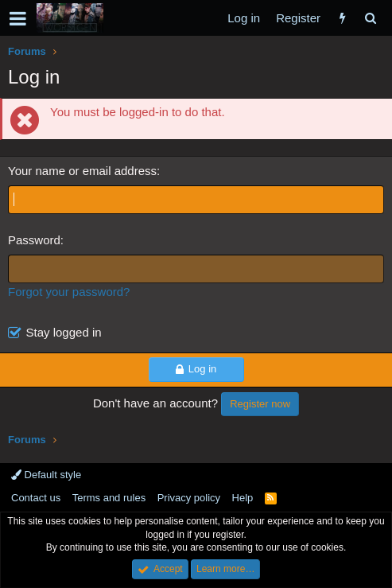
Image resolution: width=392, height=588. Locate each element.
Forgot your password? (69, 292)
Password (34, 240)
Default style (46, 475)
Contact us (36, 498)
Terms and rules (109, 498)
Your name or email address (82, 171)
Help (243, 498)
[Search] (370, 18)
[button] (18, 18)
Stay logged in (64, 332)
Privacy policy (189, 498)
